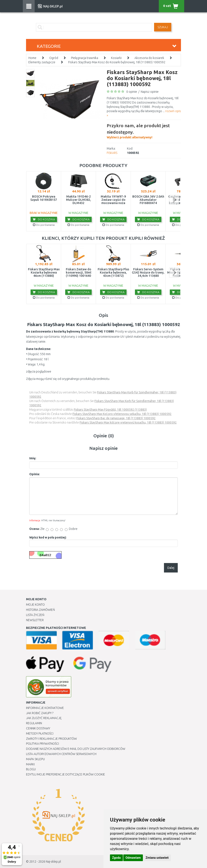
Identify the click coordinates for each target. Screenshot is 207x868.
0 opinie (132, 92)
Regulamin (34, 723)
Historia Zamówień (40, 610)
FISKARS (112, 153)
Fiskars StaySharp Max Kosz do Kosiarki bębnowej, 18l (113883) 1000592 (117, 62)
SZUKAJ (163, 27)
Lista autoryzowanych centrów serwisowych (61, 754)
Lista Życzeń (35, 615)
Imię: (33, 458)
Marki (30, 764)
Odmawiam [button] (133, 858)
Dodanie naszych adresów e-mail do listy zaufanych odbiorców (76, 749)
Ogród (54, 58)
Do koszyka (44, 219)
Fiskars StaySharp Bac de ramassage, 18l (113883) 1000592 (116, 418)
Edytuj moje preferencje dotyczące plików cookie (66, 774)
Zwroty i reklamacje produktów (51, 739)
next (174, 200)
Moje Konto (35, 605)
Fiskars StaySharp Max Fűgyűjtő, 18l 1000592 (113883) (110, 410)
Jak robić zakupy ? (40, 713)
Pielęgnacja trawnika (85, 58)
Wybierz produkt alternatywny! (144, 131)
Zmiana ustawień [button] (157, 858)
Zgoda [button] (116, 858)
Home (32, 58)
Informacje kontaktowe (45, 708)
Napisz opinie (150, 92)
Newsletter (35, 620)
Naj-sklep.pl (53, 862)
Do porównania (44, 225)
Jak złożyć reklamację (44, 718)
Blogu (31, 769)
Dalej (171, 568)
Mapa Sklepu (35, 759)
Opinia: (35, 474)
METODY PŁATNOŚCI (40, 733)
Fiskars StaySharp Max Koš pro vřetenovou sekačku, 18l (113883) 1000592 (122, 414)
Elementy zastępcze (42, 62)
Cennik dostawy (38, 728)
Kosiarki (116, 58)
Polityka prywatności (42, 744)
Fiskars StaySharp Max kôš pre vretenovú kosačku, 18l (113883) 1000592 (128, 422)
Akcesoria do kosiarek (149, 58)
